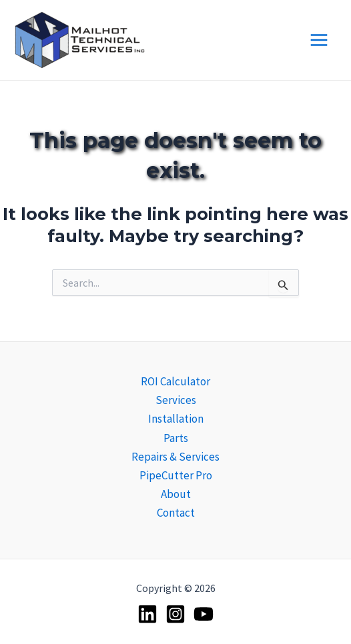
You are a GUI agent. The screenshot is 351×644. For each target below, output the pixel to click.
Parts (176, 438)
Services (176, 400)
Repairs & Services (175, 457)
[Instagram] (175, 614)
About (176, 494)
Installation (176, 419)
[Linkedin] (147, 614)
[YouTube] (204, 614)
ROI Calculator (175, 381)
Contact (176, 513)
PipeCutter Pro (176, 475)
